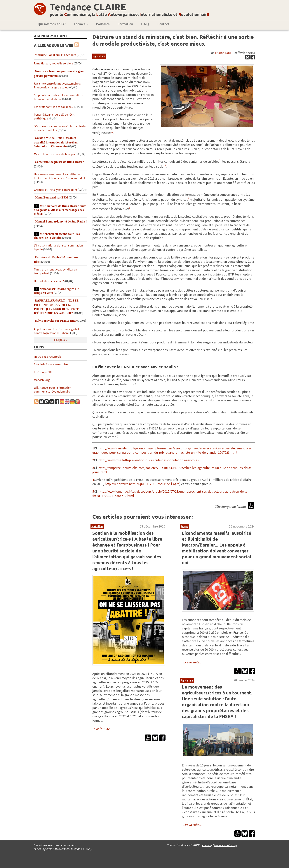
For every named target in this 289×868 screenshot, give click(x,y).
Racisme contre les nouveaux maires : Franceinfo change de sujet (58, 85)
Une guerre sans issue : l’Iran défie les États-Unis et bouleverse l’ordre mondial (59, 176)
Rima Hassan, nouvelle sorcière (54, 63)
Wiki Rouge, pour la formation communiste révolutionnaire (53, 390)
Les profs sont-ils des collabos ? (54, 107)
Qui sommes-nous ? (52, 24)
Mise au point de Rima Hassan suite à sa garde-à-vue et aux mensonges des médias (60, 210)
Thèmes (81, 24)
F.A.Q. (145, 24)
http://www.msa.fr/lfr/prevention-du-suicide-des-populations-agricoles (149, 460)
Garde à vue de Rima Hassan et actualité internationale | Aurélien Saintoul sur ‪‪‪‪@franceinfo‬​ (56, 142)
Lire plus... (60, 340)
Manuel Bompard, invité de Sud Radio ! (61, 221)
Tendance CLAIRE (88, 7)
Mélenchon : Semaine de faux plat (55, 154)
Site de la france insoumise (51, 364)
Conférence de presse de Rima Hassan (60, 162)
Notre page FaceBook (47, 357)
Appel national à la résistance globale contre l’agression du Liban (57, 331)
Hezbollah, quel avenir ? (49, 281)
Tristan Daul (223, 53)
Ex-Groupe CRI (43, 372)
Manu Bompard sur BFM (52, 197)
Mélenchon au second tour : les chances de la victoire (57, 236)
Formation (125, 24)
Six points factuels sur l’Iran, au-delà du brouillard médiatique (59, 97)
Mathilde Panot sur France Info (55, 55)
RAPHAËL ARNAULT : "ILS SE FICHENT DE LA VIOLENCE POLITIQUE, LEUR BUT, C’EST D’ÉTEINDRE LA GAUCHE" (56, 307)
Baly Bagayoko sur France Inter (56, 321)
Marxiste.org (42, 380)
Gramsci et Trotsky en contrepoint (56, 190)
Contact (163, 24)
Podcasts (103, 24)
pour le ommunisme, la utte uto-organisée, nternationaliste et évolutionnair (129, 14)
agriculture (99, 56)
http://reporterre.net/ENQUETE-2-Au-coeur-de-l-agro (142, 484)
